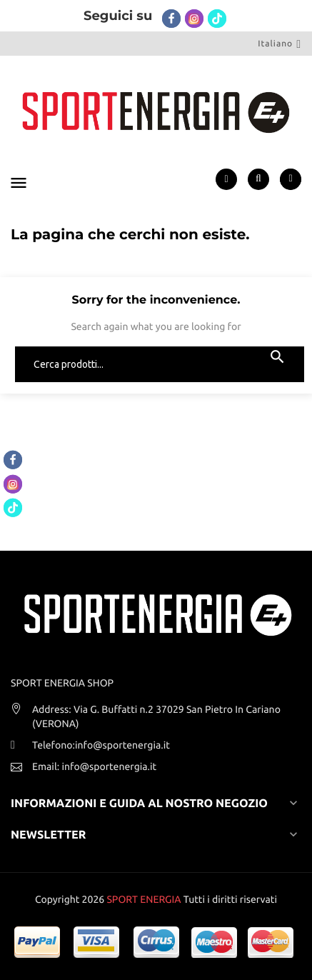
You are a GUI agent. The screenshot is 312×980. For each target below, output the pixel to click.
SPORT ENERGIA (144, 899)
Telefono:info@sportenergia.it (101, 745)
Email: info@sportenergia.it (94, 766)
